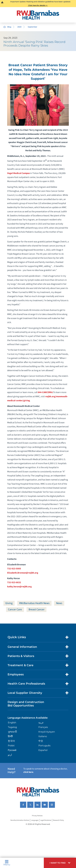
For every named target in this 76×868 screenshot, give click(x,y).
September (32, 27)
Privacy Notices (37, 816)
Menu (7, 863)
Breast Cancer (37, 609)
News (59, 603)
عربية (41, 722)
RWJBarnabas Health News (34, 603)
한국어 (11, 741)
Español (43, 750)
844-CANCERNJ (45, 392)
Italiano (43, 736)
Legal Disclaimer (46, 820)
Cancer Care (15, 609)
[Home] (38, 15)
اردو (10, 755)
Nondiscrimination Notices (20, 820)
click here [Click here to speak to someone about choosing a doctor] (28, 772)
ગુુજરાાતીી (12, 732)
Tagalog (12, 727)
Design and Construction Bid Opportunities (26, 704)
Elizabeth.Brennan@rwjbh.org (23, 573)
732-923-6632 (14, 582)
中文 (41, 741)
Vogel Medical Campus (18, 173)
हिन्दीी (10, 736)
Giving (9, 603)
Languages (35, 820)
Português (44, 745)
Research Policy (59, 820)
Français (43, 727)
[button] (60, 863)
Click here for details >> (38, 5)
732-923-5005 (14, 569)
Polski (11, 745)
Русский (12, 750)
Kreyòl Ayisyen (47, 732)
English (12, 722)
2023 (19, 27)
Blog (9, 27)
